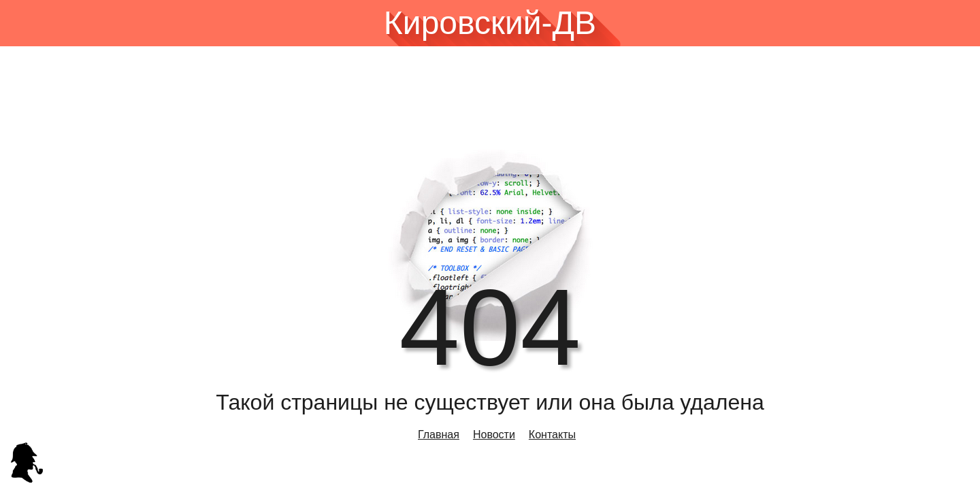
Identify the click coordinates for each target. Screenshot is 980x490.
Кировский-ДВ (490, 23)
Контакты (552, 435)
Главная (439, 435)
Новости (494, 435)
